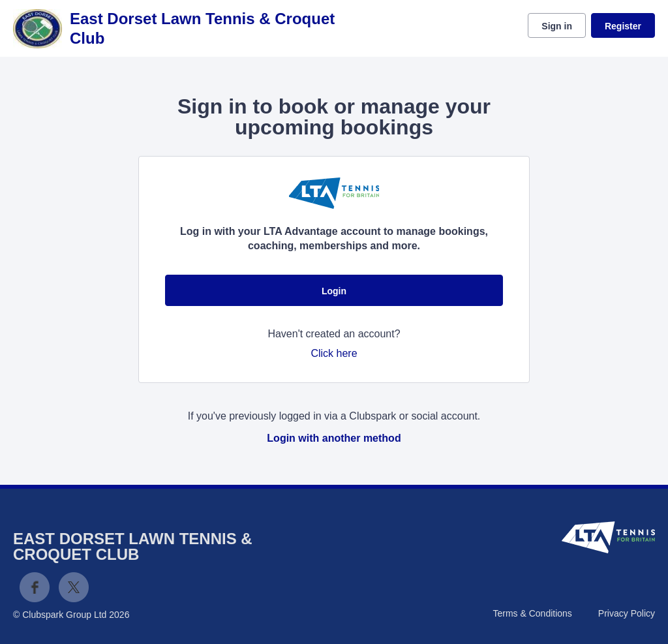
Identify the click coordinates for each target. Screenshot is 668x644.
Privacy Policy (627, 613)
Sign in (557, 26)
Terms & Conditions (532, 613)
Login (334, 291)
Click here (334, 353)
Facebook (35, 587)
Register (623, 26)
